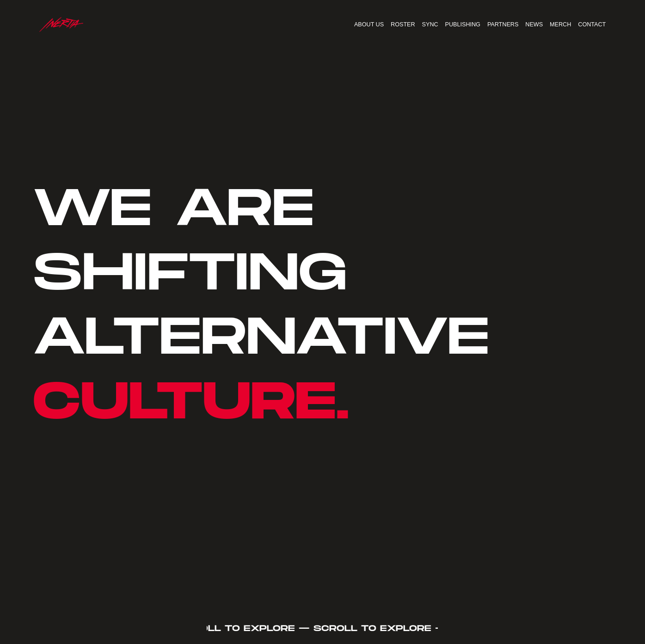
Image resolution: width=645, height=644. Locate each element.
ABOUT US (369, 25)
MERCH (560, 25)
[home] (61, 25)
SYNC (430, 25)
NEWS (534, 25)
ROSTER (403, 25)
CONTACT (592, 25)
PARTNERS (503, 25)
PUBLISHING (463, 25)
